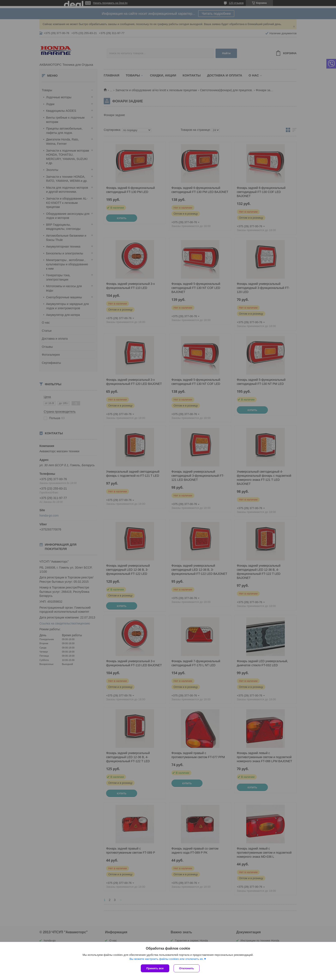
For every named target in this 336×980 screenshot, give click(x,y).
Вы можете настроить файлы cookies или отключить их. (166, 959)
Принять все (155, 968)
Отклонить (187, 968)
